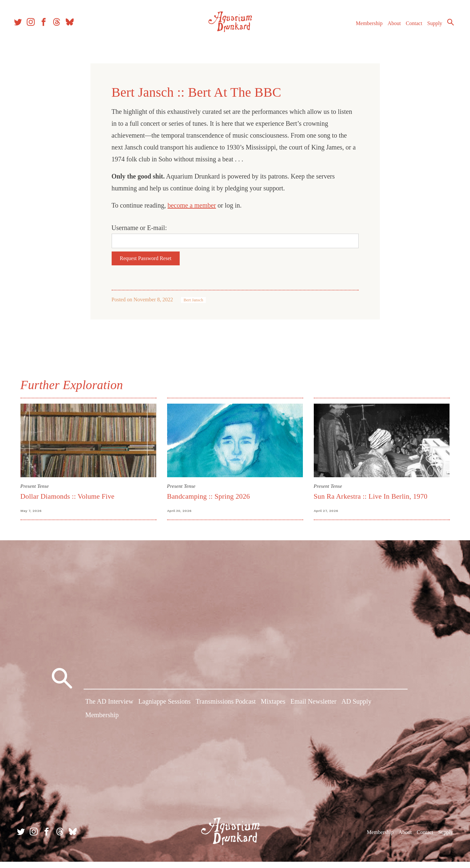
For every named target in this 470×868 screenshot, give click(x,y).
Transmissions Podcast (226, 711)
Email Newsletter (313, 711)
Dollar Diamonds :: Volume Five (68, 496)
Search (444, 28)
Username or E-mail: (139, 228)
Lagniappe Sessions (164, 711)
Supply (428, 29)
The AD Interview (109, 711)
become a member (192, 205)
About (387, 29)
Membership (362, 29)
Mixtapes (273, 711)
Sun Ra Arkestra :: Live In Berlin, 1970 (371, 496)
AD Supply (357, 711)
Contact (407, 29)
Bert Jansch (193, 300)
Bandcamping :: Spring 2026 (209, 496)
